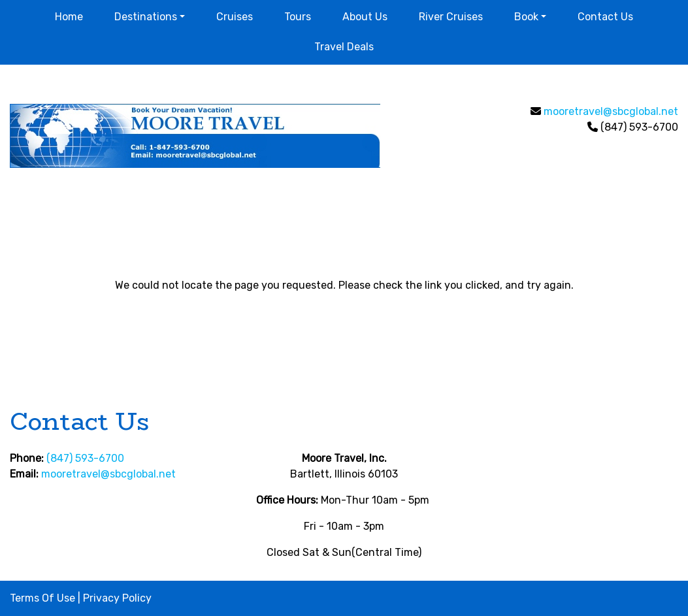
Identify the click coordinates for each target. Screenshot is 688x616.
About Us (365, 17)
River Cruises (451, 17)
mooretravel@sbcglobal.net (611, 111)
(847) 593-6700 (85, 458)
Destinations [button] (146, 17)
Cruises (235, 17)
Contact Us (605, 17)
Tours (298, 17)
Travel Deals (344, 47)
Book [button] (526, 17)
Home (69, 17)
